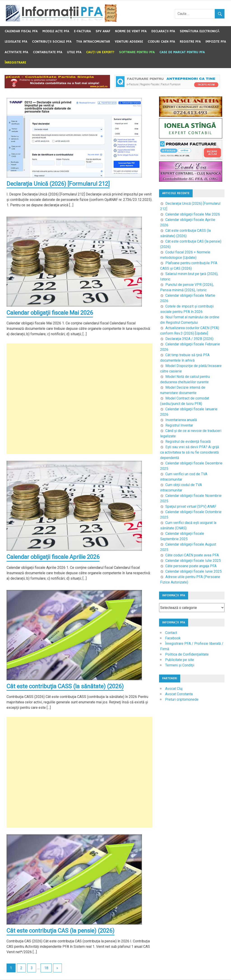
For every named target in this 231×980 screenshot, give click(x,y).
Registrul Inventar (179, 425)
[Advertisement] (80, 399)
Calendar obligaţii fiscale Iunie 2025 (194, 571)
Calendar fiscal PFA (21, 31)
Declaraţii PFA (163, 31)
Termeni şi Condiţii (180, 665)
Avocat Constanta (179, 694)
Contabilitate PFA (48, 52)
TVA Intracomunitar (93, 42)
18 (46, 969)
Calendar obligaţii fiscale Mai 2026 (51, 313)
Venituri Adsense (129, 42)
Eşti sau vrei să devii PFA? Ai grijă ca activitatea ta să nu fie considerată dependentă (190, 452)
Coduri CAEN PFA (161, 42)
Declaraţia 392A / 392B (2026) (189, 339)
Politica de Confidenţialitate (187, 654)
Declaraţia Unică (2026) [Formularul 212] (59, 184)
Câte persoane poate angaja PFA (191, 566)
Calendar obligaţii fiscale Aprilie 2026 (54, 557)
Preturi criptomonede (182, 699)
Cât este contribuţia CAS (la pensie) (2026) (62, 931)
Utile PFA (74, 52)
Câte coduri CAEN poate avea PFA (192, 555)
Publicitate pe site (180, 660)
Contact (171, 633)
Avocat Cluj (174, 689)
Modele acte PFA (56, 31)
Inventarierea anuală (181, 420)
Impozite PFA (216, 42)
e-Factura (82, 31)
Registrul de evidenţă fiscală (188, 442)
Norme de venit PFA (131, 31)
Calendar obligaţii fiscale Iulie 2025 (193, 561)
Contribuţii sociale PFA (52, 42)
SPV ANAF (103, 31)
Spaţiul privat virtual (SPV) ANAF (191, 506)
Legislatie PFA (16, 42)
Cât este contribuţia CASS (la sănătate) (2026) (66, 687)
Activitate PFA (16, 52)
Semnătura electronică (200, 31)
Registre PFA (190, 42)
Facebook (173, 638)
